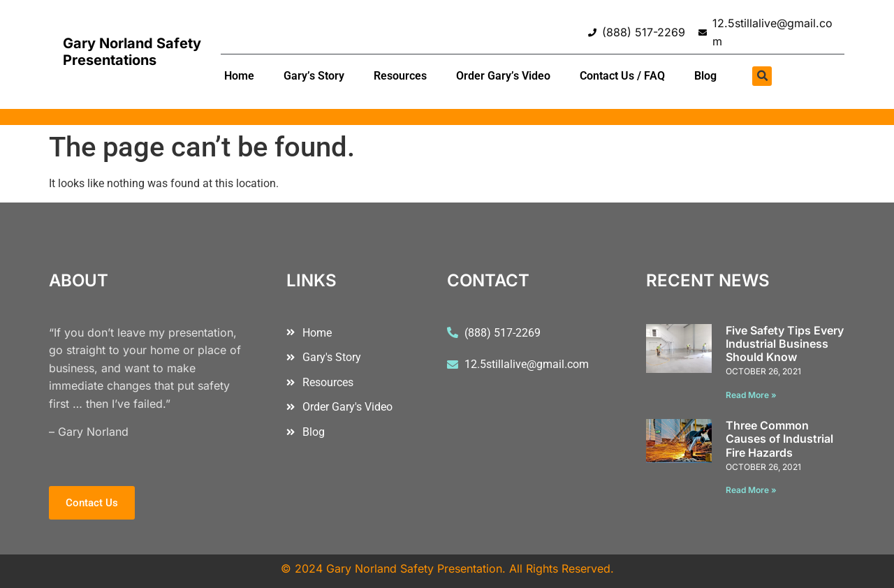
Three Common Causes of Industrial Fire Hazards (779, 439)
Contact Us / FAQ (622, 76)
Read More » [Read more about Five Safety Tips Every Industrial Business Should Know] (751, 395)
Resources (400, 76)
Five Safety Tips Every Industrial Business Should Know (785, 344)
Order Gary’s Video (503, 76)
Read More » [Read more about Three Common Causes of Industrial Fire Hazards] (751, 490)
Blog (705, 76)
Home (239, 76)
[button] (762, 76)
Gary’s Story (314, 76)
